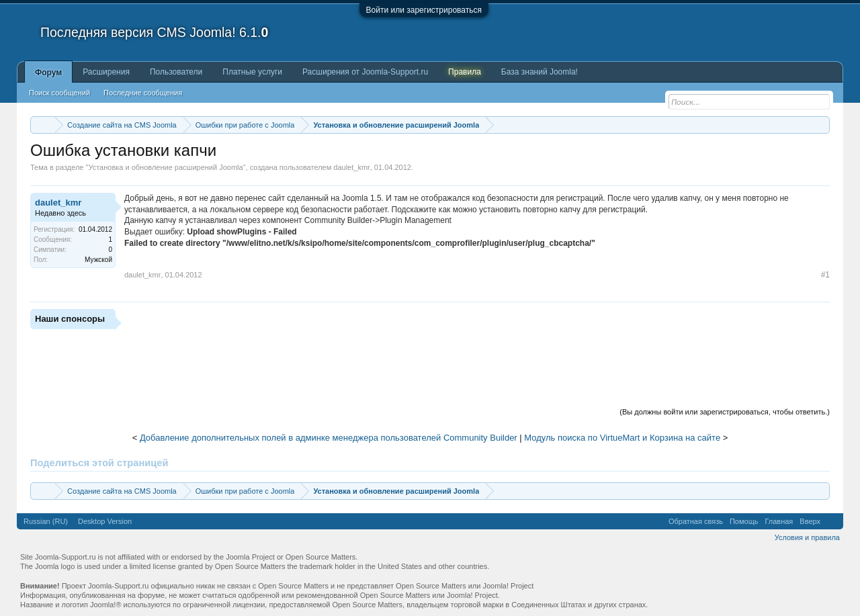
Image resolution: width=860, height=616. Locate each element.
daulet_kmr (351, 167)
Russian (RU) (46, 521)
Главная (779, 521)
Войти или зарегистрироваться (424, 10)
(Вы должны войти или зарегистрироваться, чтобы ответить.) (725, 412)
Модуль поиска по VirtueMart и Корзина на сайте (622, 438)
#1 (825, 275)
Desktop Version (105, 521)
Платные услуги (252, 72)
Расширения (106, 72)
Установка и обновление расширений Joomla (165, 167)
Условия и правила (807, 537)
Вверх (810, 521)
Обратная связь (696, 521)
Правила (465, 72)
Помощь (744, 521)
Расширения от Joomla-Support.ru (365, 72)
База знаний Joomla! (540, 72)
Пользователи (176, 72)
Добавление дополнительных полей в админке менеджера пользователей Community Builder (329, 438)
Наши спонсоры (70, 319)
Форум (48, 73)
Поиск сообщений (59, 93)
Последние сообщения (143, 93)
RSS (832, 521)
